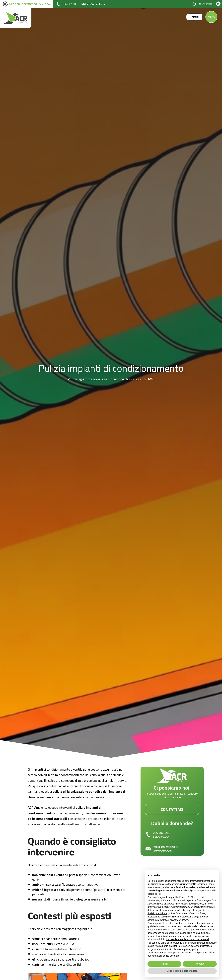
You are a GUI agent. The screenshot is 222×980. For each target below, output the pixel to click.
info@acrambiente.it (166, 847)
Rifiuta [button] (164, 964)
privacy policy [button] (191, 949)
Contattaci (172, 810)
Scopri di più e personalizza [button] (182, 971)
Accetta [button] (200, 964)
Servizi (193, 17)
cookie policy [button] (154, 894)
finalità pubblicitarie (157, 913)
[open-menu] (211, 17)
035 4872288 (162, 833)
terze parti (199, 897)
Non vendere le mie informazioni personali (187, 939)
